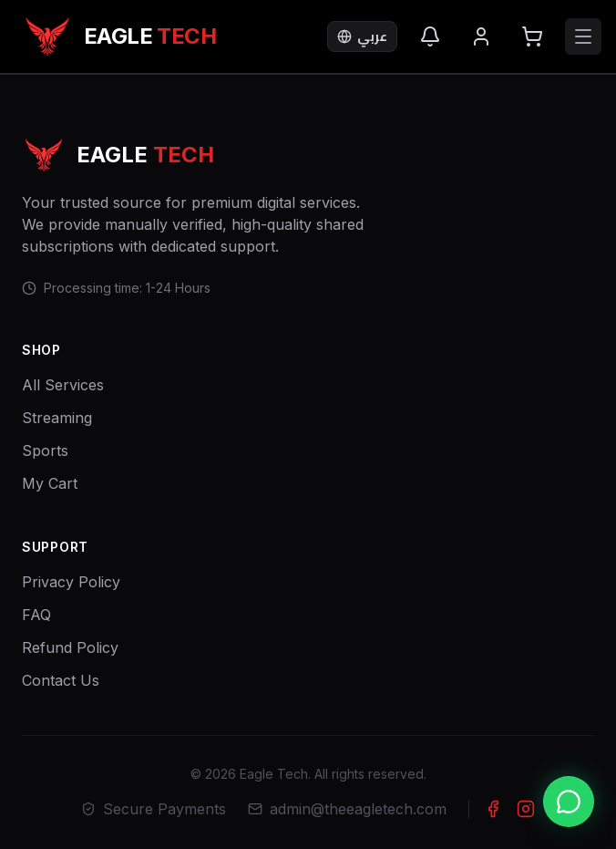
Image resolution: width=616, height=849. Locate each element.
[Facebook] (493, 809)
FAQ (36, 615)
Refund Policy (70, 647)
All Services (63, 385)
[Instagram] (526, 809)
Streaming (57, 418)
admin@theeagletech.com (347, 809)
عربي (362, 36)
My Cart (50, 483)
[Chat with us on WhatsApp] (569, 802)
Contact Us (61, 680)
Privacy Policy (71, 582)
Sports (45, 450)
